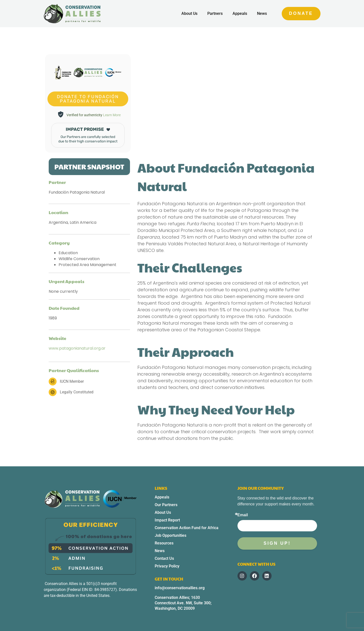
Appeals (240, 13)
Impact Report (167, 520)
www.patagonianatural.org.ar (77, 348)
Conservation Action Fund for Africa (187, 528)
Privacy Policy (167, 566)
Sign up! (277, 543)
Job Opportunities (171, 535)
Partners (215, 13)
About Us (189, 13)
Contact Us (164, 558)
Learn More (112, 115)
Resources (164, 543)
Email (243, 515)
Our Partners (166, 505)
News (262, 13)
